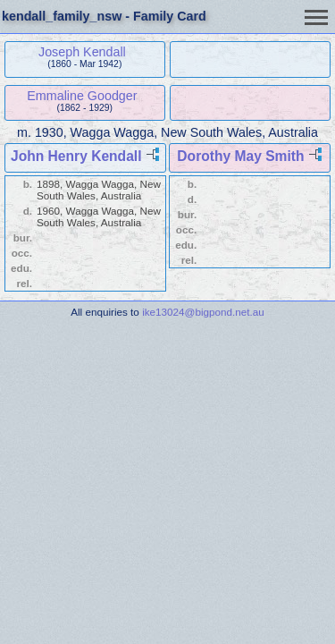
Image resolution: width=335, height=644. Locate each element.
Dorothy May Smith (240, 156)
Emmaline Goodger (82, 96)
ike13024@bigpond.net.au (203, 312)
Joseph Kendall (82, 52)
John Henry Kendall (76, 156)
